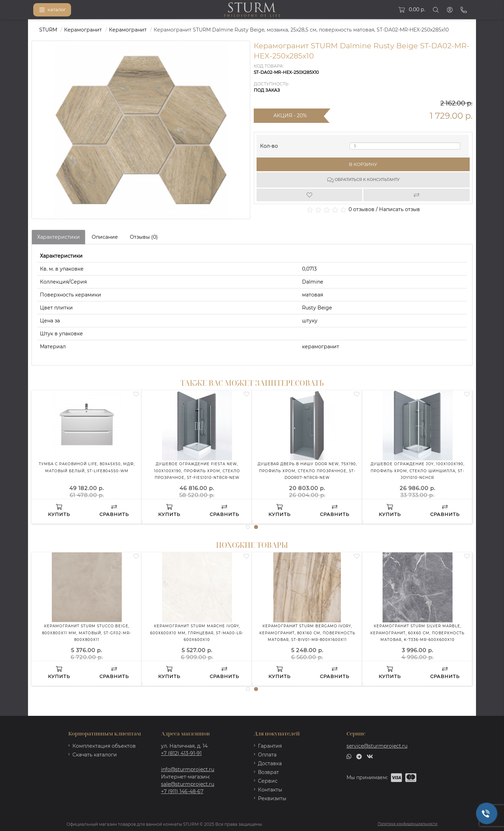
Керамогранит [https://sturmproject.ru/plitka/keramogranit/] (128, 30)
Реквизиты (272, 798)
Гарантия (270, 746)
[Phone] (464, 10)
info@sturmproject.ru (188, 769)
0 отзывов (362, 209)
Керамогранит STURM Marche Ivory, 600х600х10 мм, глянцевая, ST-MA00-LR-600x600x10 (197, 633)
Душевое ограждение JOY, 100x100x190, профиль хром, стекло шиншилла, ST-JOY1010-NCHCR (418, 471)
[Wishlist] (310, 195)
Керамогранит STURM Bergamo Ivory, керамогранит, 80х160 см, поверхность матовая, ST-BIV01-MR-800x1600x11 (307, 633)
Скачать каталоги (95, 755)
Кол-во (269, 144)
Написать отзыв (400, 209)
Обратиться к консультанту (363, 180)
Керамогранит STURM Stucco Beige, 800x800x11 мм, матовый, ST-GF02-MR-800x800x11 (87, 633)
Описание (105, 237)
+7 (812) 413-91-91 (181, 753)
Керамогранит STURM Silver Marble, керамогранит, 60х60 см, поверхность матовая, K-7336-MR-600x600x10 (417, 633)
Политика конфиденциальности (408, 824)
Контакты (270, 790)
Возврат (268, 772)
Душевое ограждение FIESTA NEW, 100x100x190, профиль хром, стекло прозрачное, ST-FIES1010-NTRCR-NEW (197, 471)
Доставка (270, 763)
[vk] (370, 756)
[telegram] (359, 756)
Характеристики (58, 237)
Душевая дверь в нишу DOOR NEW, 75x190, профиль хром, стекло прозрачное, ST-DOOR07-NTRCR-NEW (307, 471)
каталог (52, 10)
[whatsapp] (349, 756)
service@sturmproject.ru (377, 746)
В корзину (363, 164)
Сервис (268, 781)
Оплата (267, 755)
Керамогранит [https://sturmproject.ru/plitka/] (83, 30)
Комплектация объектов (104, 746)
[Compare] (417, 195)
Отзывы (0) (144, 237)
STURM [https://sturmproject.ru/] (48, 30)
